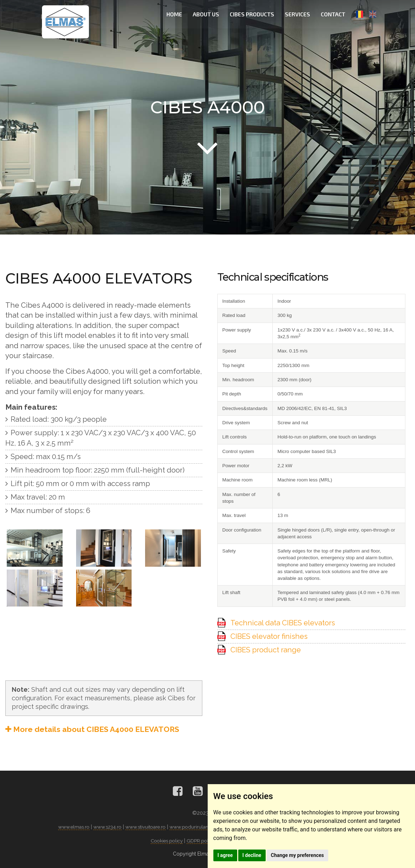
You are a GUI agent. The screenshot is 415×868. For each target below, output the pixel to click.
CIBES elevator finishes (269, 636)
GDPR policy (205, 841)
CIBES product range (266, 650)
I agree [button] (227, 854)
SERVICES (299, 14)
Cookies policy (169, 841)
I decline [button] (257, 854)
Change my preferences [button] (305, 854)
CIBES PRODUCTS (253, 14)
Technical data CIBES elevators (283, 623)
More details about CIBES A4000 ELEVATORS (92, 729)
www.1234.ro (107, 827)
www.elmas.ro (73, 827)
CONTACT (334, 14)
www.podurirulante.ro (196, 827)
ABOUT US (207, 14)
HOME (175, 14)
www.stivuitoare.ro (147, 827)
